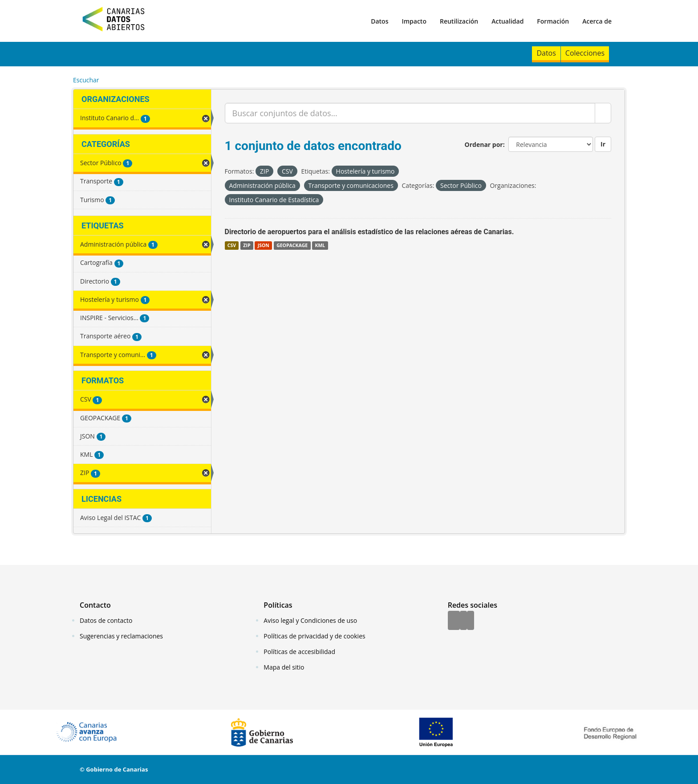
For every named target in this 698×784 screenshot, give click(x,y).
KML (320, 245)
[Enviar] (603, 113)
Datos (379, 21)
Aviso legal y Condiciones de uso (310, 620)
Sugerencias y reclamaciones (121, 636)
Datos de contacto (106, 620)
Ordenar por (484, 144)
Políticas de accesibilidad (299, 652)
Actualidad (507, 21)
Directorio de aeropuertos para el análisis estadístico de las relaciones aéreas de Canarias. (369, 232)
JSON (264, 245)
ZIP (247, 245)
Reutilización (459, 21)
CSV (232, 245)
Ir (603, 144)
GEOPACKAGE (292, 245)
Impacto (414, 21)
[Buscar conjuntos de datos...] (410, 113)
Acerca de (597, 21)
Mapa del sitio (284, 667)
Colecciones (585, 53)
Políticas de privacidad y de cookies (314, 636)
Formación (553, 21)
